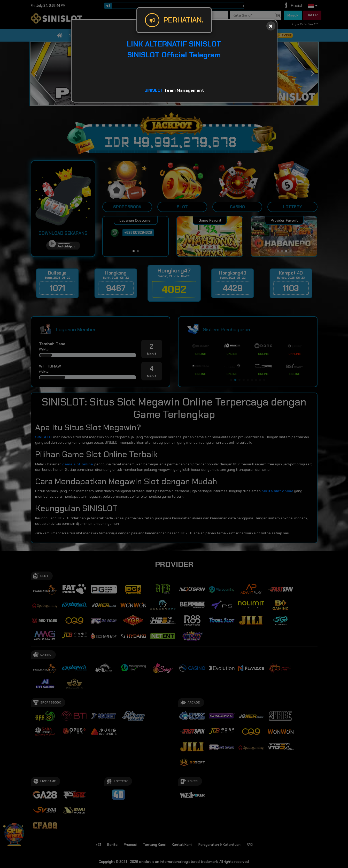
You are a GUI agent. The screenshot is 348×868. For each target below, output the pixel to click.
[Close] (271, 26)
